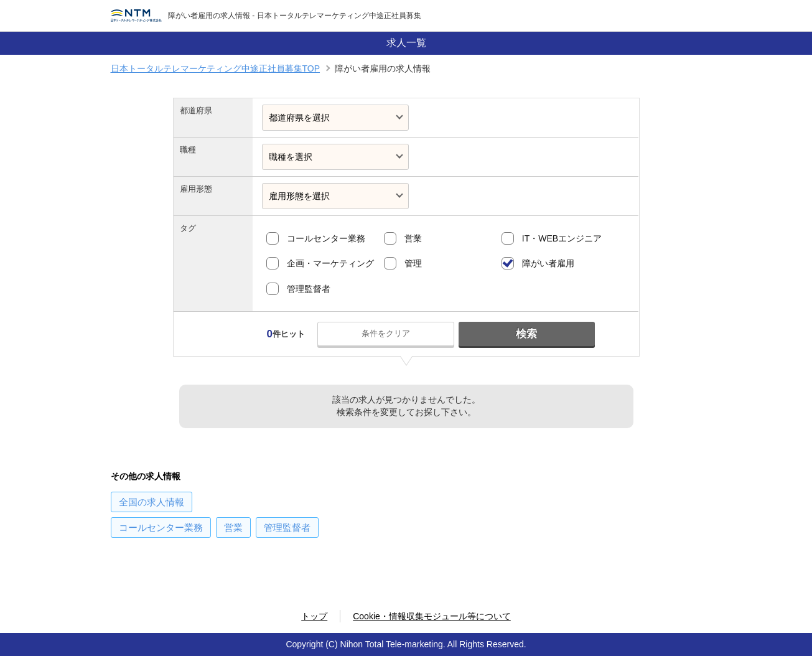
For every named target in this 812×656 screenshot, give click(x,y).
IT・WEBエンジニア (562, 238)
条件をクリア (386, 333)
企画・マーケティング (330, 263)
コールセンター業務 (326, 238)
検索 (526, 334)
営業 (413, 238)
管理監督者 (309, 289)
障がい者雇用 (548, 263)
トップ (314, 616)
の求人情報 (152, 502)
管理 (413, 263)
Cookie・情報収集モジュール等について (432, 616)
